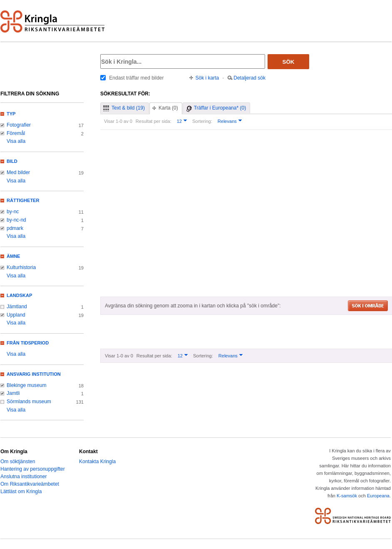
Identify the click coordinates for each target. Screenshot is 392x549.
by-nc (13, 212)
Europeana (378, 496)
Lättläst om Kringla (21, 492)
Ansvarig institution (34, 374)
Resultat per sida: (154, 121)
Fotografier (19, 125)
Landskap (19, 295)
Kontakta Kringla (97, 462)
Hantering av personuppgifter (33, 469)
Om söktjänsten (18, 462)
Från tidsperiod (28, 343)
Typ (11, 114)
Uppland (16, 315)
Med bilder (18, 172)
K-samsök (347, 496)
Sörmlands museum (29, 402)
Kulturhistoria (21, 267)
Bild (12, 161)
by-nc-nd (16, 220)
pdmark (15, 228)
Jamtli (13, 393)
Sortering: (202, 121)
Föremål (16, 133)
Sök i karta (207, 78)
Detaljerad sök (249, 78)
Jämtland (17, 307)
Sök (289, 62)
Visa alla (16, 141)
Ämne (13, 256)
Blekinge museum (27, 385)
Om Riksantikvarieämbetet (30, 484)
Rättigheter (23, 200)
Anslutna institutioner (24, 477)
